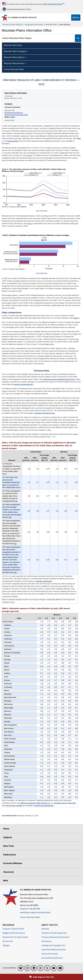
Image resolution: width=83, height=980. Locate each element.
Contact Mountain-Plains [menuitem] (14, 69)
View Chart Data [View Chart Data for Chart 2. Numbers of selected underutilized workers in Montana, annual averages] (42, 273)
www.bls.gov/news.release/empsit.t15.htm (59, 379)
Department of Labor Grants (15, 937)
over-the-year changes (14, 805)
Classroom (9, 872)
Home (6, 829)
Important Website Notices (54, 949)
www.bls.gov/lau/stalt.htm (23, 384)
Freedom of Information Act (54, 933)
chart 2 (30, 224)
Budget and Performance (14, 933)
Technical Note (13, 141)
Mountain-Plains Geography (15, 51)
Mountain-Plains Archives (14, 63)
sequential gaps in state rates (65, 803)
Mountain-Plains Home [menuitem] (13, 45)
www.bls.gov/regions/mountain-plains (16, 115)
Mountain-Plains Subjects (14, 57)
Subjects (8, 837)
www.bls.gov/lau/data (44, 581)
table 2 (76, 318)
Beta (6, 880)
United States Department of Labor (17, 9)
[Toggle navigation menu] (76, 18)
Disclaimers (47, 941)
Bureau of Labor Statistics (13, 24)
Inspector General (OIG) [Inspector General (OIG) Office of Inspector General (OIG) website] (13, 929)
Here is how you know (53, 4)
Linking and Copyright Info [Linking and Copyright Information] (53, 945)
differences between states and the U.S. (36, 803)
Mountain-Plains (51, 24)
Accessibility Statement (52, 958)
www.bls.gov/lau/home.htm (45, 413)
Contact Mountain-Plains (30, 917)
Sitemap (45, 929)
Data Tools (9, 846)
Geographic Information (34, 24)
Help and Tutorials (50, 954)
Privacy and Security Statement (55, 937)
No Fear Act (8, 941)
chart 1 (29, 155)
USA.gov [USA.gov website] (6, 945)
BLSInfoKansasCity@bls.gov (14, 113)
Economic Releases (13, 863)
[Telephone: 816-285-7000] (36, 909)
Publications (10, 855)
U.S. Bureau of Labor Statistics (22, 17)
